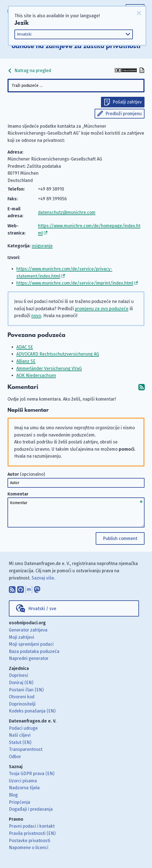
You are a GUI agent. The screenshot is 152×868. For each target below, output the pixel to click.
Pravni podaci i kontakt (32, 826)
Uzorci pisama (23, 781)
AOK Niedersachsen (36, 375)
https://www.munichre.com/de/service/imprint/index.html (75, 283)
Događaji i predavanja (31, 809)
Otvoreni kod (22, 697)
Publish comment (120, 538)
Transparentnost (26, 749)
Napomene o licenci (29, 848)
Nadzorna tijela (24, 788)
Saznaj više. (43, 578)
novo (36, 316)
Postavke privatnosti (30, 841)
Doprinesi (18, 675)
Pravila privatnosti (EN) (32, 833)
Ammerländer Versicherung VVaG (49, 368)
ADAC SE (25, 347)
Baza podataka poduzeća (34, 651)
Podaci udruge (23, 728)
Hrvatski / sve (42, 609)
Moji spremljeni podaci (31, 644)
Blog (13, 795)
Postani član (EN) (26, 690)
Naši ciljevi (20, 735)
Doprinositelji (22, 704)
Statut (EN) (20, 742)
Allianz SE (26, 361)
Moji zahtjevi (21, 637)
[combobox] (76, 86)
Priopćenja (20, 802)
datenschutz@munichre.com (67, 212)
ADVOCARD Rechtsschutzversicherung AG (58, 354)
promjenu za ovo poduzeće (102, 309)
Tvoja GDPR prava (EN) (32, 774)
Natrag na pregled (29, 71)
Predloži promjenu (124, 114)
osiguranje (42, 246)
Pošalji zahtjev (127, 102)
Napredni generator (29, 658)
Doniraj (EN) (21, 683)
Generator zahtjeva (28, 630)
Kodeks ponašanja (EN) (32, 711)
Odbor (15, 757)
